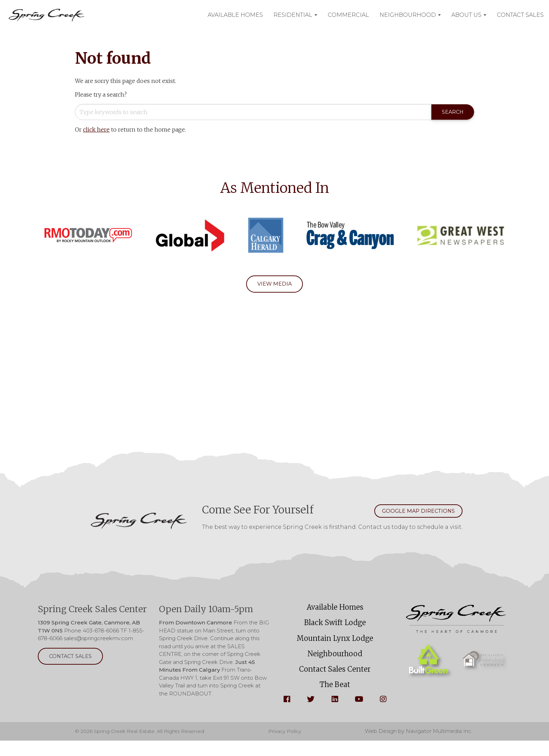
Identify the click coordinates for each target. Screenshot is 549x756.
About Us (469, 15)
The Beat (335, 699)
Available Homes (235, 15)
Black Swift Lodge (335, 629)
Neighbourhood (410, 15)
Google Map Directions (411, 513)
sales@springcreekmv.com (98, 641)
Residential (295, 15)
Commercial (348, 15)
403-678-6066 (101, 634)
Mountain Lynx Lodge (335, 646)
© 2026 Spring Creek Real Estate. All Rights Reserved (143, 746)
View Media (275, 285)
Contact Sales (520, 15)
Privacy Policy (288, 746)
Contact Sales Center (335, 681)
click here (96, 130)
